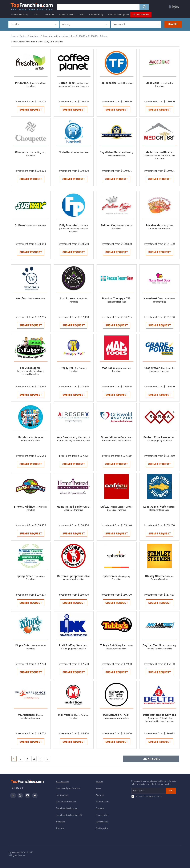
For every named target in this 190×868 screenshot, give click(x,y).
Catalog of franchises (66, 802)
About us (100, 795)
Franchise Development (118, 14)
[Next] (47, 759)
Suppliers (60, 822)
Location (37, 14)
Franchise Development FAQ (69, 815)
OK (171, 791)
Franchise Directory (20, 14)
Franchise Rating (96, 14)
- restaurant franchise (36, 226)
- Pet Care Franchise (36, 299)
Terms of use (102, 822)
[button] (173, 7)
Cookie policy (102, 828)
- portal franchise (125, 83)
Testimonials (62, 795)
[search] (98, 7)
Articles (99, 782)
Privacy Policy (102, 815)
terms (151, 796)
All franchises (62, 782)
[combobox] (34, 24)
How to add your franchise (68, 788)
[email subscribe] (149, 791)
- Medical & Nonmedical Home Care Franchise (159, 156)
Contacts (100, 808)
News (98, 788)
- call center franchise (78, 153)
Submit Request (31, 110)
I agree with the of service (146, 796)
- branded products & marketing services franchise (74, 229)
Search (173, 24)
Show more (151, 759)
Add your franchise (141, 15)
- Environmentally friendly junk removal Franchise (31, 371)
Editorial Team (102, 802)
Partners (60, 828)
